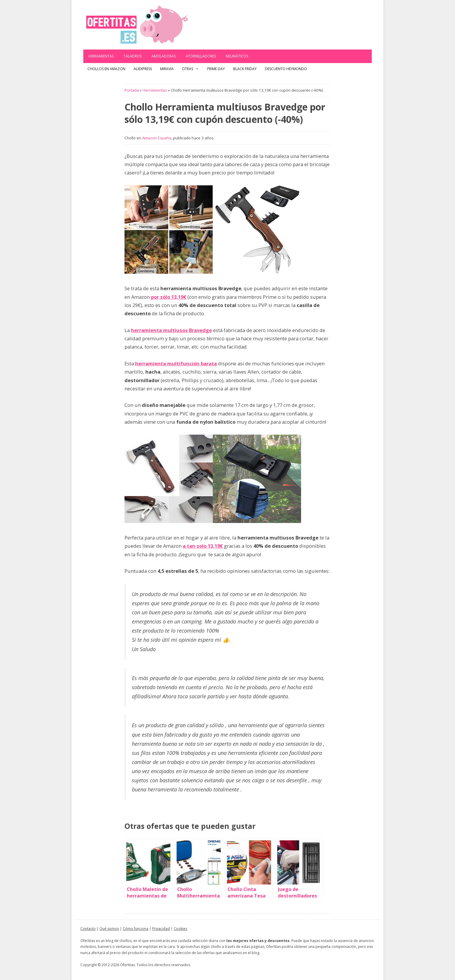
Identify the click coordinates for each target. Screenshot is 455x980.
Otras (192, 69)
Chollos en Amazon (106, 69)
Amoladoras (164, 56)
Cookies (180, 929)
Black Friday (245, 69)
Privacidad (161, 929)
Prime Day (216, 69)
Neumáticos (237, 56)
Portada (132, 90)
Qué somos (109, 929)
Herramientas (101, 56)
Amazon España (157, 138)
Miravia (167, 69)
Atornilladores (201, 56)
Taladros (133, 56)
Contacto (88, 929)
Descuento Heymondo (286, 69)
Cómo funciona (136, 929)
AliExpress (143, 69)
